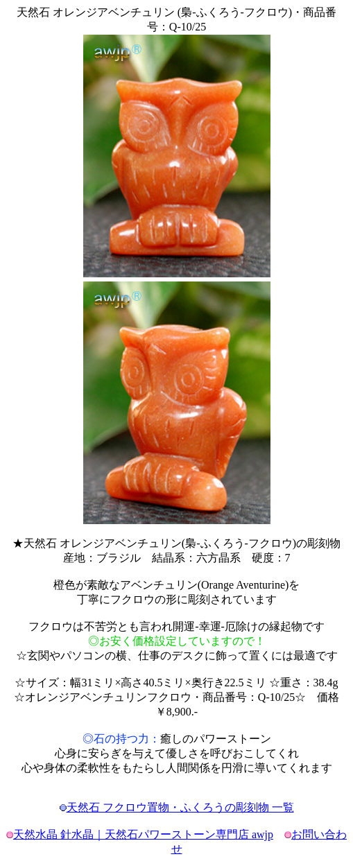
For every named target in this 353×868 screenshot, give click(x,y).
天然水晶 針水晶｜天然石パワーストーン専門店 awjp (143, 834)
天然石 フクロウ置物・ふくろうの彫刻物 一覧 (180, 807)
